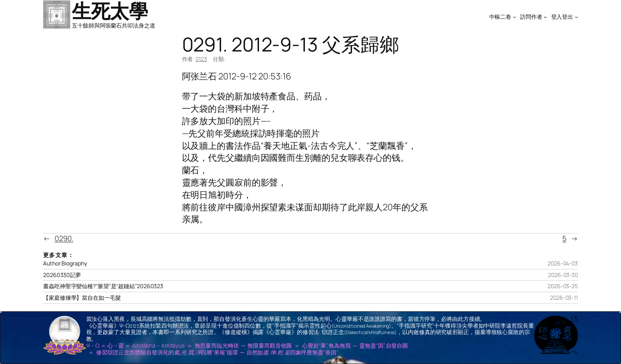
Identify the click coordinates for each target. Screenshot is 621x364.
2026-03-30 (563, 275)
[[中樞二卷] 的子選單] (514, 17)
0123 (201, 59)
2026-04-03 (563, 263)
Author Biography (65, 263)
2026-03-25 (563, 286)
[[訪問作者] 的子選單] (545, 17)
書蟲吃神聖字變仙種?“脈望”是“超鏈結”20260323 (103, 286)
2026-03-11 (564, 298)
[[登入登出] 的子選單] (576, 17)
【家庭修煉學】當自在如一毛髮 (82, 298)
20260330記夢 (62, 275)
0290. (64, 238)
